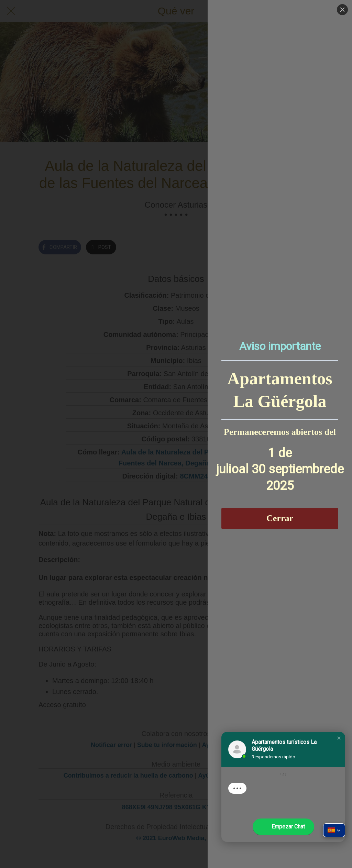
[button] (339, 738)
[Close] (342, 10)
